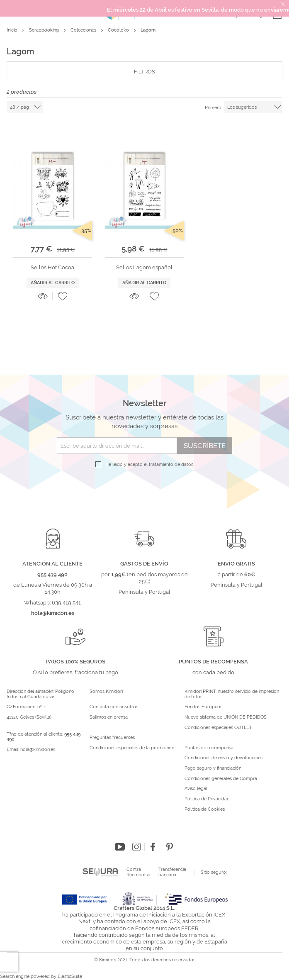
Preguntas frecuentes (112, 738)
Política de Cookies (205, 809)
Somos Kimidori (106, 692)
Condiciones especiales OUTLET (218, 728)
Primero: (214, 108)
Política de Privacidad (207, 799)
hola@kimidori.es (38, 750)
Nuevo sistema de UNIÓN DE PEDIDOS (226, 717)
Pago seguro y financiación (213, 768)
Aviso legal (196, 789)
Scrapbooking (45, 30)
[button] (63, 296)
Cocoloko (119, 30)
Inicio (13, 30)
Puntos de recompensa (209, 748)
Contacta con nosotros (114, 707)
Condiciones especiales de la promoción (132, 748)
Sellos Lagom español (144, 267)
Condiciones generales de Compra (221, 779)
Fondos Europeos (203, 707)
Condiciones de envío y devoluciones (223, 758)
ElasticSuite (70, 976)
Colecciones (84, 30)
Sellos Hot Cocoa (52, 267)
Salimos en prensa (109, 717)
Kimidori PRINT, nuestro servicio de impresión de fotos (232, 694)
